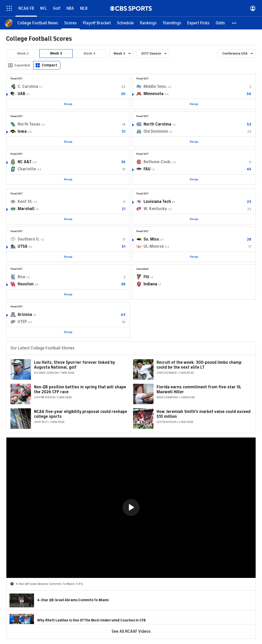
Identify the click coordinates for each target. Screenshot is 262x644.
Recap (68, 104)
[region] (131, 508)
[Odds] (220, 23)
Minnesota (154, 94)
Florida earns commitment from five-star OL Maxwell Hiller (199, 389)
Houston (26, 284)
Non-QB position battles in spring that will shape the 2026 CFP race (80, 389)
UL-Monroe (154, 246)
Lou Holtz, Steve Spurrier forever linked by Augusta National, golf (74, 365)
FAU (147, 169)
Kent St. (25, 202)
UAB (21, 94)
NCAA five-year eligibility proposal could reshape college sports (81, 414)
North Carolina (157, 124)
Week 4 (89, 53)
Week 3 (56, 53)
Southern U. (29, 239)
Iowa (22, 131)
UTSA (23, 246)
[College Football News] (38, 23)
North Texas (29, 124)
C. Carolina (28, 87)
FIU (146, 277)
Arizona (25, 315)
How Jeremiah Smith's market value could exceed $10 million (204, 414)
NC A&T (25, 162)
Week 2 (23, 53)
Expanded (22, 65)
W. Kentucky (155, 209)
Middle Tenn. (155, 87)
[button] (234, 23)
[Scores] (70, 23)
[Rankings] (148, 23)
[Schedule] (125, 23)
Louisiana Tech (157, 202)
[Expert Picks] (198, 23)
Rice (21, 277)
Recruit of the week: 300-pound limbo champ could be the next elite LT (199, 365)
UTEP (22, 322)
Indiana (150, 284)
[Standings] (172, 23)
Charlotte (27, 169)
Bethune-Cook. (157, 162)
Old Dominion (156, 131)
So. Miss (151, 239)
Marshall (26, 209)
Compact (49, 65)
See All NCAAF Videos (131, 631)
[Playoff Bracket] (97, 23)
